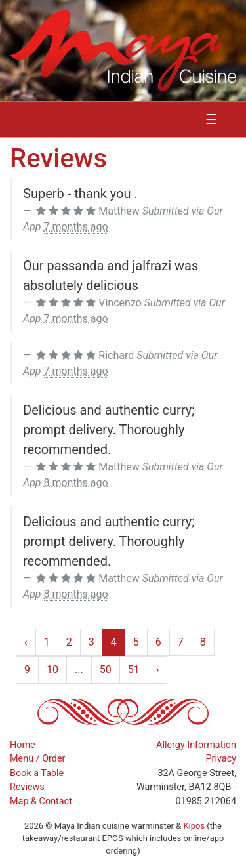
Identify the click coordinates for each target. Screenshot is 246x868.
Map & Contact (41, 801)
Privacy (221, 759)
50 (106, 670)
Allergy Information (196, 745)
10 (52, 670)
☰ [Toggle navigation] (211, 119)
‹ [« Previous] (26, 642)
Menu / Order (37, 759)
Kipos (194, 826)
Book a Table (37, 773)
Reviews (27, 787)
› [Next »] (158, 670)
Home (23, 745)
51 (134, 670)
